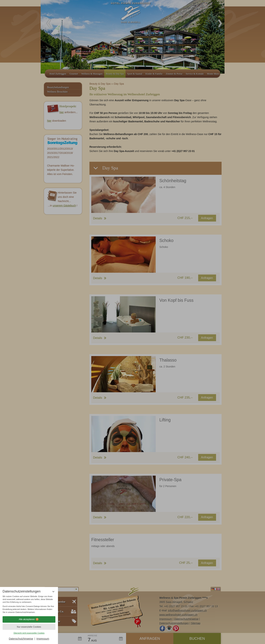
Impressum (43, 639)
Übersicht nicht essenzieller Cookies (29, 633)
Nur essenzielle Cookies (29, 627)
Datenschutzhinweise (21, 639)
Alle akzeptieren (29, 619)
